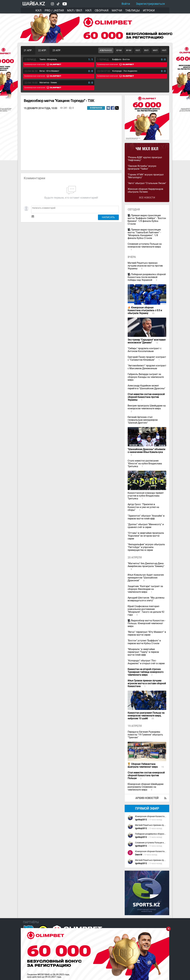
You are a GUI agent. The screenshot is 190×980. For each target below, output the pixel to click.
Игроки (149, 10)
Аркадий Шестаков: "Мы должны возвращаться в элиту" (146, 599)
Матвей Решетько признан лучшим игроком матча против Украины (145, 266)
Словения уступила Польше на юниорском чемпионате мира (145, 245)
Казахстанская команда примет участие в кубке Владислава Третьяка (146, 496)
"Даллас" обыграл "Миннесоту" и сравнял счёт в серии (146, 526)
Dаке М (139, 855)
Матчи (117, 10)
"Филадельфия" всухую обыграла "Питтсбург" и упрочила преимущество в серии (146, 547)
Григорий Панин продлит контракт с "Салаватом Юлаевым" (147, 358)
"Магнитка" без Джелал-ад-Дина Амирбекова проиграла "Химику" (146, 565)
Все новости (147, 198)
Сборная (102, 10)
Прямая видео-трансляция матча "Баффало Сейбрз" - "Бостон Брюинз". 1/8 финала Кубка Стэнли (147, 220)
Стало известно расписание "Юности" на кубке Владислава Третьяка (145, 464)
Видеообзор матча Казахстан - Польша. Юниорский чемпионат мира (147, 623)
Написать (108, 217)
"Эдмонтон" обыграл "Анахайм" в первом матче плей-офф (146, 517)
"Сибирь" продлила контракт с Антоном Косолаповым (145, 350)
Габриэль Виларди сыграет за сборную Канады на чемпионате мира (146, 377)
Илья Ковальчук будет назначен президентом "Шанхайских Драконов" (146, 578)
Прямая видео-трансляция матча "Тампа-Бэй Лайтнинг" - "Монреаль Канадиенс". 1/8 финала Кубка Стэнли (144, 234)
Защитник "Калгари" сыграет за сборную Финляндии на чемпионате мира (145, 589)
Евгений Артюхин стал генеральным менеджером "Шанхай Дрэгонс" (143, 420)
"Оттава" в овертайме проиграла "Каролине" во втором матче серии (146, 536)
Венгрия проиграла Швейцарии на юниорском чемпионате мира (147, 407)
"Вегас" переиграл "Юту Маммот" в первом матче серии (147, 633)
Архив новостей (147, 798)
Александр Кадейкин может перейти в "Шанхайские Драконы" (146, 387)
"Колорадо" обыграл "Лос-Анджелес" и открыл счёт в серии (146, 662)
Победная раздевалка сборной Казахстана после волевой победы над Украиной (147, 277)
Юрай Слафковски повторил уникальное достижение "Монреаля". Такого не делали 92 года (146, 610)
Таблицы (132, 10)
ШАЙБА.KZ (34, 4)
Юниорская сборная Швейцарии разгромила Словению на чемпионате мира (146, 787)
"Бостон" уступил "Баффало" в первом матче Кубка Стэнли (144, 642)
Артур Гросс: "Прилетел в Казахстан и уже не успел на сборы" (143, 507)
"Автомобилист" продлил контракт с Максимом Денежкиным (147, 367)
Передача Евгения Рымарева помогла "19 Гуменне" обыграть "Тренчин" (145, 735)
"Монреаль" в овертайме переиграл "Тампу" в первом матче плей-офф (143, 652)
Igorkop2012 (141, 820)
